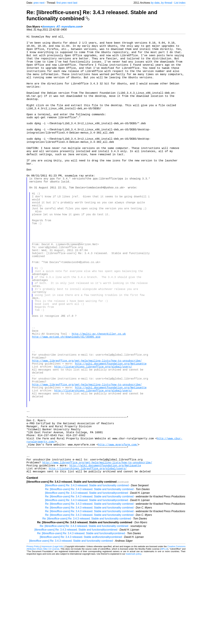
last (75, 3)
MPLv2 (164, 636)
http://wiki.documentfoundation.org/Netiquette (111, 428)
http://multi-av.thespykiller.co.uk (99, 391)
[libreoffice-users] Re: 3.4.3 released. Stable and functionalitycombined (86, 580)
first (59, 3)
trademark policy (134, 641)
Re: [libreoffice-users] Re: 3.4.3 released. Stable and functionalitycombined (81, 621)
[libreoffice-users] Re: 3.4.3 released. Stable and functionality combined (87, 573)
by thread (167, 3)
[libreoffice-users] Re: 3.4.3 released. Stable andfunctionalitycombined (81, 625)
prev (36, 3)
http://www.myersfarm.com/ (118, 526)
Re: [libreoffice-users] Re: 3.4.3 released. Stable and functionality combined (89, 577)
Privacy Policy (33, 634)
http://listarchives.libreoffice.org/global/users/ (93, 431)
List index (180, 3)
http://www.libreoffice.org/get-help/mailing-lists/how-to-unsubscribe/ (87, 424)
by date (155, 3)
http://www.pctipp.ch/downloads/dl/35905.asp (66, 395)
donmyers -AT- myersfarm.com (62, 27)
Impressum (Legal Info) (52, 634)
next (42, 3)
